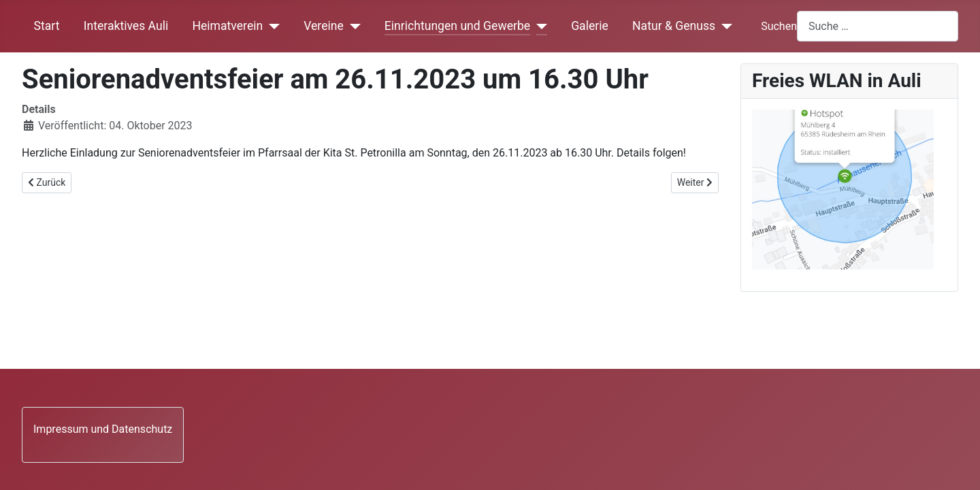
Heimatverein (227, 26)
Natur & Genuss (674, 26)
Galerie (590, 26)
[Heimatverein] (271, 26)
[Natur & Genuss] (724, 26)
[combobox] (878, 26)
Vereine (324, 26)
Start (47, 26)
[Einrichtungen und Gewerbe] (539, 26)
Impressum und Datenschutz (103, 429)
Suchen (779, 26)
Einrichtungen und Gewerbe (457, 26)
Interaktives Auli (126, 26)
